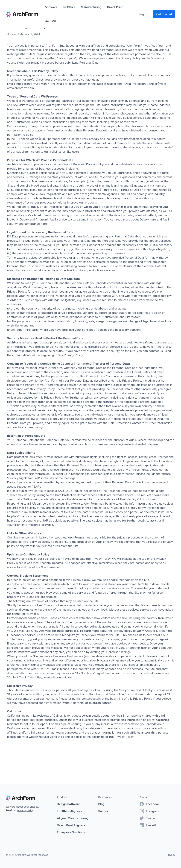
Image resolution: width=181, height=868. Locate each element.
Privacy (171, 855)
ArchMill (51, 21)
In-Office (69, 7)
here (153, 219)
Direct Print (115, 7)
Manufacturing (91, 7)
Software (51, 7)
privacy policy (25, 810)
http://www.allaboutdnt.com (54, 677)
